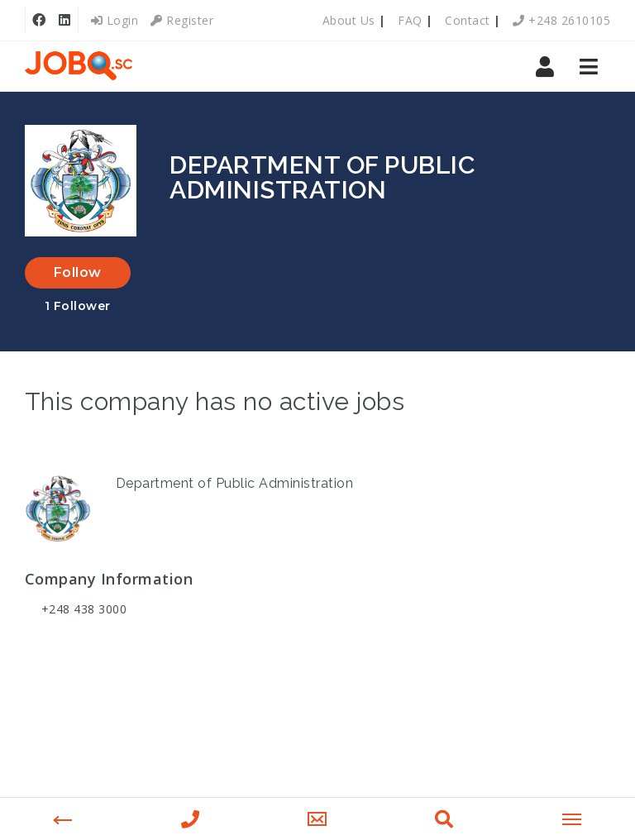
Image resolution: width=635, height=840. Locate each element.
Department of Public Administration (235, 483)
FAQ (410, 20)
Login (115, 20)
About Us (349, 20)
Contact (468, 20)
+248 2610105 (561, 20)
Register (182, 20)
